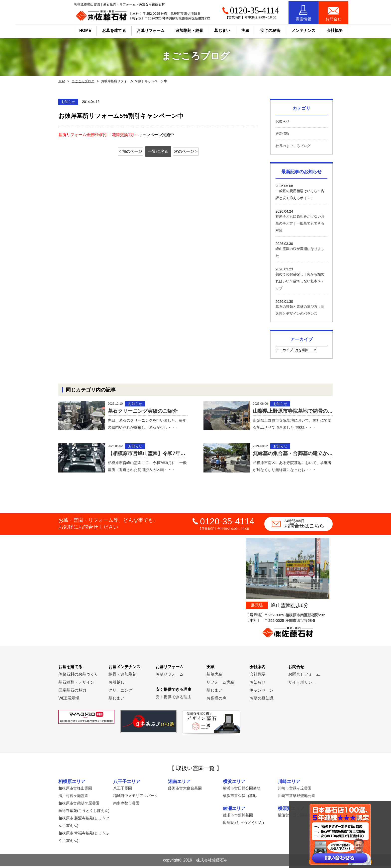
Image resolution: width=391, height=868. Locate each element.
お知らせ (283, 121)
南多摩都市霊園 (126, 805)
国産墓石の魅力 (72, 692)
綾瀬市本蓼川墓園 (238, 817)
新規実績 (214, 676)
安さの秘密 (255, 29)
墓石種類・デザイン (76, 684)
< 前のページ (125, 151)
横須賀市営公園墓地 (295, 817)
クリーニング (120, 692)
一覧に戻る (158, 151)
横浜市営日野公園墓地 (242, 790)
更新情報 (283, 134)
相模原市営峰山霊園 (75, 790)
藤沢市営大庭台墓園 (185, 790)
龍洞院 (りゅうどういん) (243, 825)
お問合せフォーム (304, 676)
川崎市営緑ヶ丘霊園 (295, 790)
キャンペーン (262, 692)
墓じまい (116, 700)
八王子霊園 (123, 790)
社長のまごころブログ (293, 146)
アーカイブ (284, 350)
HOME (70, 29)
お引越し (116, 684)
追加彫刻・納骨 (174, 29)
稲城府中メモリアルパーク (136, 797)
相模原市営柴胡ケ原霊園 (79, 805)
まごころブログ (82, 81)
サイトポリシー (302, 684)
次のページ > (191, 151)
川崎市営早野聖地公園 (296, 797)
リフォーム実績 (220, 684)
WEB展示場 (69, 700)
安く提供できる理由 (174, 699)
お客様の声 (216, 700)
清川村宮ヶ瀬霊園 (73, 797)
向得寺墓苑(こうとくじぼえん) (84, 812)
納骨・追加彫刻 (122, 676)
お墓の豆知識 (262, 700)
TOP (61, 81)
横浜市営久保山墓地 (240, 797)
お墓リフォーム (135, 29)
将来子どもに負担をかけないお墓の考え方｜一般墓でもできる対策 (300, 223)
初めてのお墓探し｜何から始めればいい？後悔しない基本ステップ (300, 281)
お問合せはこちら (308, 526)
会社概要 (258, 676)
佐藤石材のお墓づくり (78, 676)
